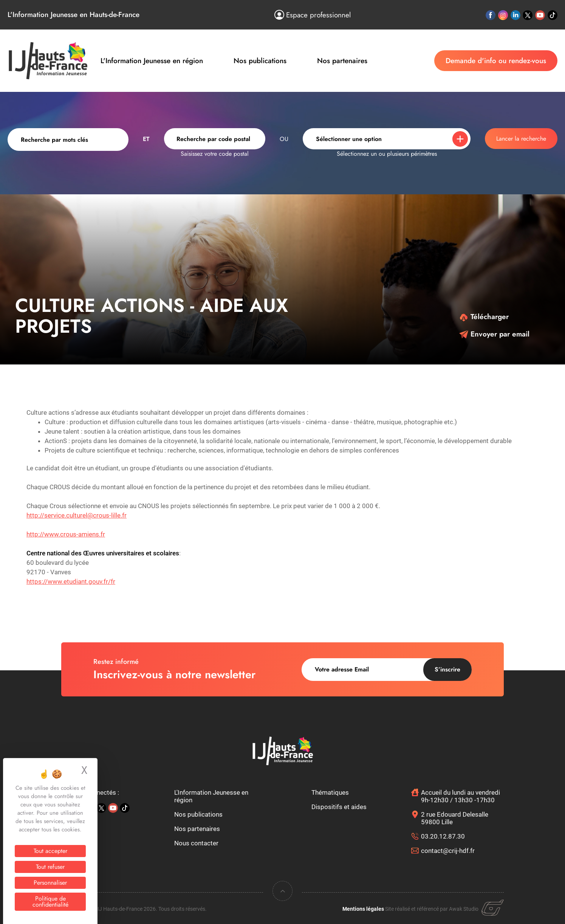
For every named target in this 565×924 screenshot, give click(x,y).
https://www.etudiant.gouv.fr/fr (71, 581)
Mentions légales (363, 909)
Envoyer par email (494, 334)
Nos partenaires (342, 61)
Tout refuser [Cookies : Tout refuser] (50, 867)
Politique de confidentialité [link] (50, 902)
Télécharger (484, 317)
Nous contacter (196, 843)
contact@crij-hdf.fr (448, 851)
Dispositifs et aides (339, 807)
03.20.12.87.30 (443, 836)
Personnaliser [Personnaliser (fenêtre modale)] (50, 883)
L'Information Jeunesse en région (152, 61)
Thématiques (330, 792)
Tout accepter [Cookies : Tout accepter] (50, 851)
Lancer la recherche (521, 139)
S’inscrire (447, 669)
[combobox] (215, 139)
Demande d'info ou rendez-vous (496, 61)
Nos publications (260, 61)
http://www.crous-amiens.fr (66, 534)
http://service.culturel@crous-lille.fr (77, 515)
